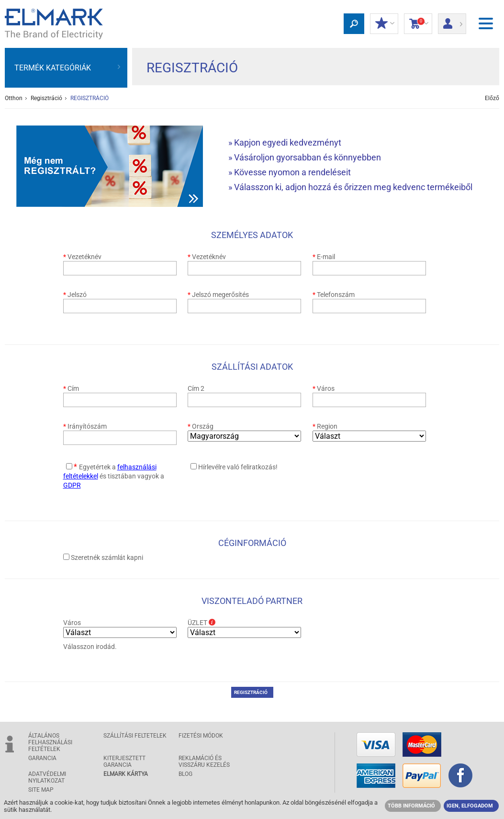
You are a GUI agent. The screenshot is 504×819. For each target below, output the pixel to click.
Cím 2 (196, 388)
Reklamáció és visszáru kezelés (204, 762)
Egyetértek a (98, 467)
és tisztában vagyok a (114, 476)
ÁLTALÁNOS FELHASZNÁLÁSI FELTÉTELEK (50, 742)
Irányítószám (85, 426)
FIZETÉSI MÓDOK (201, 736)
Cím (71, 388)
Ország (201, 426)
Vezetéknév (82, 257)
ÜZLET (206, 623)
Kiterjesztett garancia (124, 762)
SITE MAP (41, 790)
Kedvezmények (384, 24)
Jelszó (75, 295)
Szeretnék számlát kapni (107, 557)
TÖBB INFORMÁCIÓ (411, 806)
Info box (212, 622)
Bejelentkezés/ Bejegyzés (452, 21)
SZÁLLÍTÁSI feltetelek (135, 736)
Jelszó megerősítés (218, 295)
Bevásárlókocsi (418, 24)
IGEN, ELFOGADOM (470, 806)
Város (324, 388)
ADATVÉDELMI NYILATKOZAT (47, 777)
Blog (185, 774)
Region (325, 426)
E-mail (324, 257)
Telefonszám (334, 295)
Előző (492, 98)
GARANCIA (42, 758)
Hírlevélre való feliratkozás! (238, 467)
